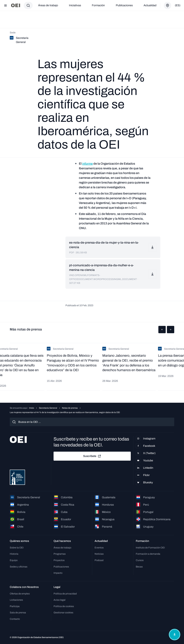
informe (87, 164)
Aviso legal (60, 600)
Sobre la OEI (17, 548)
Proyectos (59, 560)
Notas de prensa (70, 408)
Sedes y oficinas (19, 567)
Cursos (140, 560)
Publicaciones (124, 5)
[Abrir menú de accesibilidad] (175, 635)
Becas (139, 567)
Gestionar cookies (63, 613)
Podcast (99, 560)
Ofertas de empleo (20, 594)
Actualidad (150, 5)
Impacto (58, 573)
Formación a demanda (148, 554)
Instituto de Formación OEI (150, 548)
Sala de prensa (18, 613)
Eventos (99, 548)
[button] (162, 330)
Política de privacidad (65, 594)
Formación (98, 5)
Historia (14, 554)
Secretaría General (48, 408)
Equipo (14, 560)
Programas (60, 554)
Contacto (15, 619)
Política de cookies (64, 606)
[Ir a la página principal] (16, 5)
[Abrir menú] (5, 5)
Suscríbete (92, 456)
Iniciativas (75, 5)
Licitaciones (16, 600)
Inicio (32, 408)
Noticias (99, 554)
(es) (178, 5)
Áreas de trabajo (48, 5)
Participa (15, 606)
